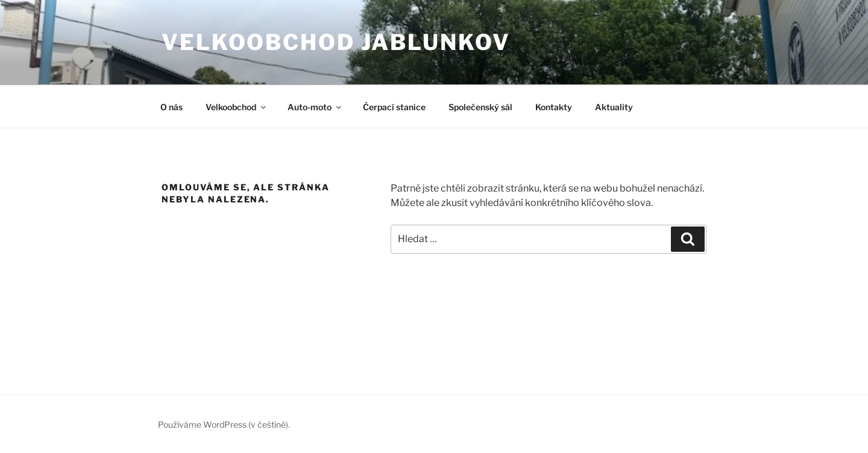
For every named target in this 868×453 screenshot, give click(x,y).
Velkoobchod (237, 107)
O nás (171, 107)
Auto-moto (315, 107)
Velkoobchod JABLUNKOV (336, 42)
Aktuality (614, 107)
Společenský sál (480, 107)
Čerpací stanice (394, 107)
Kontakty (554, 107)
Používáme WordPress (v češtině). (224, 424)
